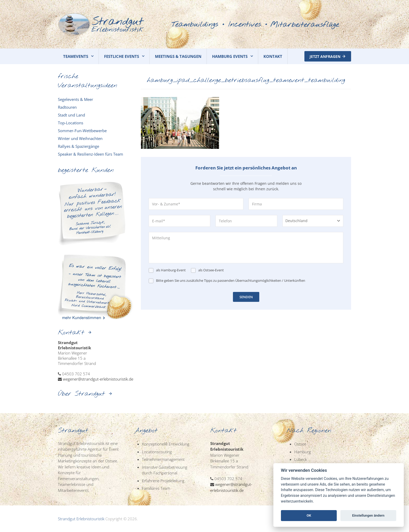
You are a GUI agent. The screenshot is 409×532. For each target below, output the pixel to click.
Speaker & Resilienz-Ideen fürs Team (91, 154)
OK (309, 515)
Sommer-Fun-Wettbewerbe (82, 131)
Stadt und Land (71, 115)
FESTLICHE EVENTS (122, 56)
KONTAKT (273, 56)
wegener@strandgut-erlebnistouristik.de (98, 379)
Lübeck (300, 459)
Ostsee (300, 444)
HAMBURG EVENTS (230, 56)
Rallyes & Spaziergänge (79, 146)
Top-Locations (71, 123)
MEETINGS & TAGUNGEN (178, 56)
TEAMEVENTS (76, 56)
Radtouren (67, 107)
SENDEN (246, 297)
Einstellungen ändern (368, 515)
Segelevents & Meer (76, 99)
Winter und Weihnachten (80, 138)
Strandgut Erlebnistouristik (81, 519)
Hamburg (303, 452)
